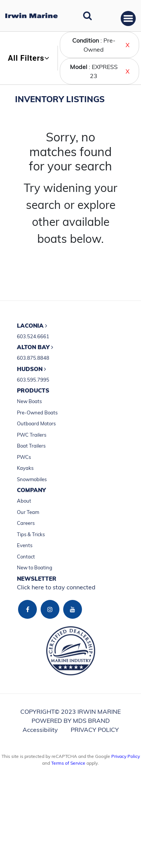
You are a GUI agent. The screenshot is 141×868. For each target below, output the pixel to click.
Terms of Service (68, 763)
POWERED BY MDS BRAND (71, 721)
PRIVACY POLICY (95, 730)
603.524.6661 (33, 336)
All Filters (29, 58)
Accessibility (40, 730)
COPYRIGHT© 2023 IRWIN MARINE (70, 712)
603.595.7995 (33, 380)
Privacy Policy (126, 756)
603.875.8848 (33, 358)
